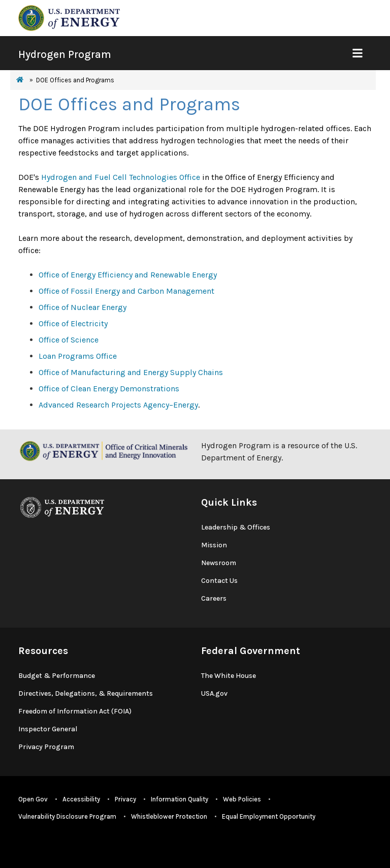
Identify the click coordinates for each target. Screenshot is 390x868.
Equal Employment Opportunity (269, 816)
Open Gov (33, 799)
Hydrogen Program (65, 54)
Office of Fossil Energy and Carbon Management (126, 291)
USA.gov (214, 693)
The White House (229, 676)
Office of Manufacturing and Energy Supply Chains (131, 372)
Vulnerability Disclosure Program (67, 816)
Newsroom (219, 563)
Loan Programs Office (78, 356)
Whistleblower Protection (169, 816)
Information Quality (180, 799)
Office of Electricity (73, 323)
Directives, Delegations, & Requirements (86, 693)
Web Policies (242, 799)
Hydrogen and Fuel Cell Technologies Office (121, 177)
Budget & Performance (57, 676)
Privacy (125, 799)
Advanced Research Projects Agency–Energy (118, 405)
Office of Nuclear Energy (83, 307)
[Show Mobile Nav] (357, 53)
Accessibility (81, 799)
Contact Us (219, 581)
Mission (214, 545)
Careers (214, 598)
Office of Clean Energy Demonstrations (109, 389)
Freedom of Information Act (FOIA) (75, 711)
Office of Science (69, 340)
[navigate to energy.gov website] (69, 17)
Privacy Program (46, 747)
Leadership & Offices (236, 527)
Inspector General (48, 729)
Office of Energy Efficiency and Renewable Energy (128, 275)
